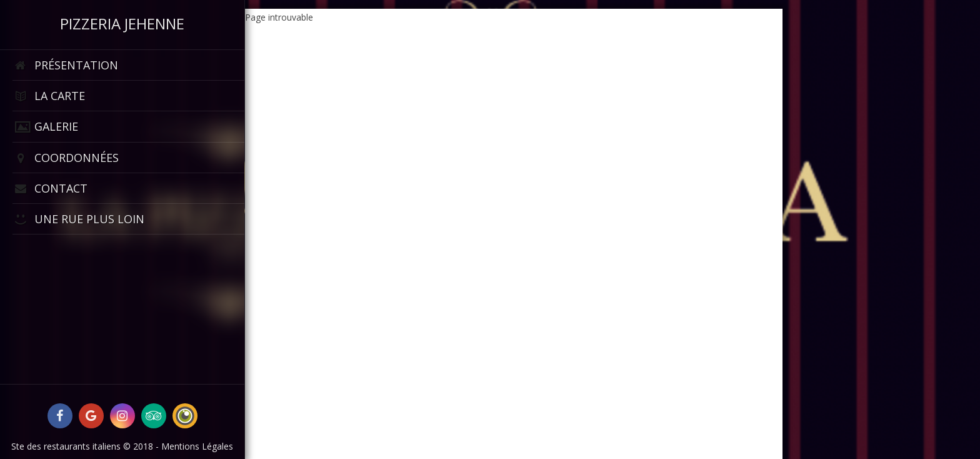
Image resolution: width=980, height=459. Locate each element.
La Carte (49, 96)
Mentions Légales (197, 446)
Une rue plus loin (78, 219)
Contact (50, 189)
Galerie (45, 127)
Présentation (65, 65)
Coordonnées (66, 158)
